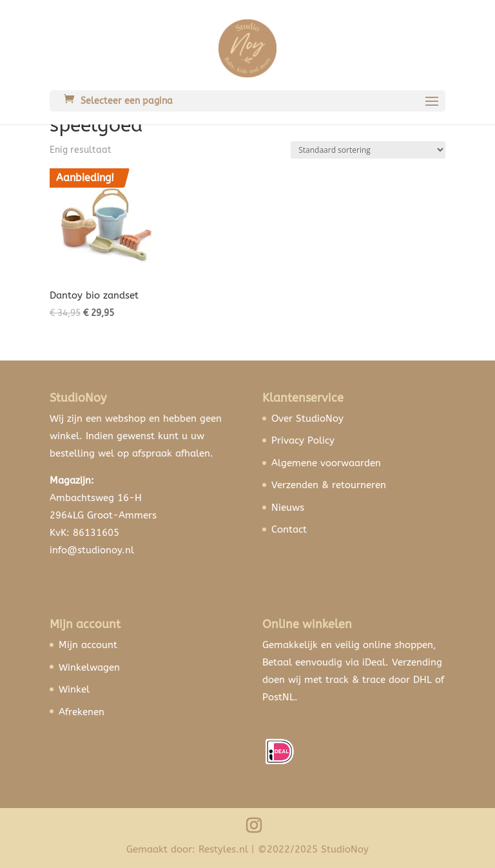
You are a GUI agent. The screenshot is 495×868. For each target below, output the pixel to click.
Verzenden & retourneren (329, 485)
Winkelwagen (89, 667)
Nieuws (288, 508)
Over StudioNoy (307, 419)
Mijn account (88, 645)
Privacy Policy (303, 440)
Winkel (74, 689)
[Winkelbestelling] (368, 150)
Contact (289, 529)
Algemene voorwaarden (326, 463)
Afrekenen (82, 712)
